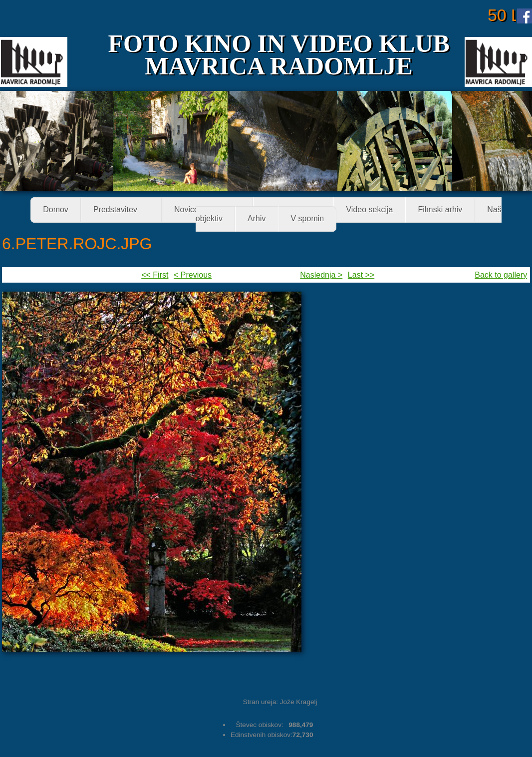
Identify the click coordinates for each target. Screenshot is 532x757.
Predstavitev (118, 210)
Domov (56, 210)
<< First (155, 275)
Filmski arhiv (440, 210)
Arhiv (257, 219)
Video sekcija (369, 210)
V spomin (308, 219)
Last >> (361, 275)
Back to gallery (501, 275)
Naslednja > (321, 275)
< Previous (193, 275)
